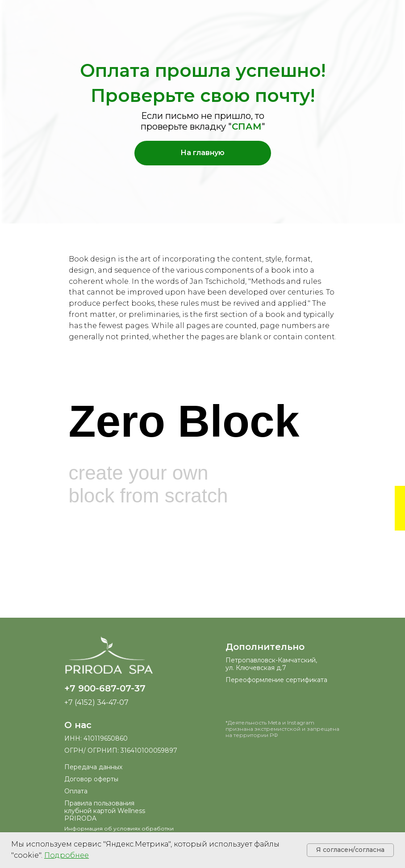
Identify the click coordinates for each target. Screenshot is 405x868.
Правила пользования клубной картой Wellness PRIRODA (105, 811)
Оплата (76, 791)
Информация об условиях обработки (119, 828)
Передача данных (93, 767)
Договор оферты (91, 779)
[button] (67, 855)
